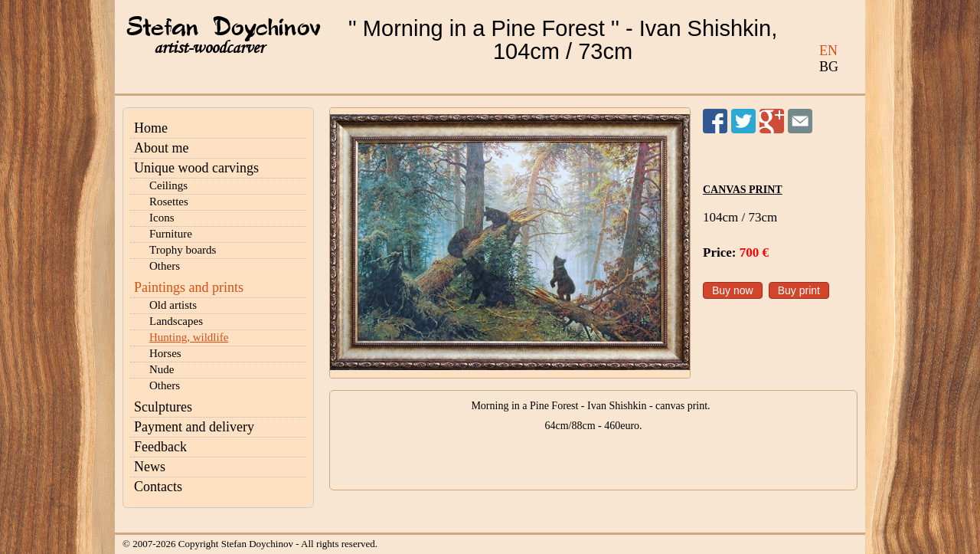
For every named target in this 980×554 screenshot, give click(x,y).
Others (165, 266)
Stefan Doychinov (224, 28)
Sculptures (163, 407)
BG (829, 67)
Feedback (160, 447)
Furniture (171, 234)
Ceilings (168, 185)
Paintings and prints (189, 287)
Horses (165, 353)
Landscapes (176, 321)
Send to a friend (800, 121)
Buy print (799, 290)
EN (828, 51)
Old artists (173, 305)
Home (151, 128)
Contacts (158, 487)
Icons (162, 218)
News (150, 467)
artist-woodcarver (209, 48)
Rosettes (169, 202)
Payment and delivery (194, 427)
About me (162, 148)
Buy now (733, 290)
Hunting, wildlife (189, 337)
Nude (162, 369)
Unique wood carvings (196, 168)
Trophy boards (183, 250)
